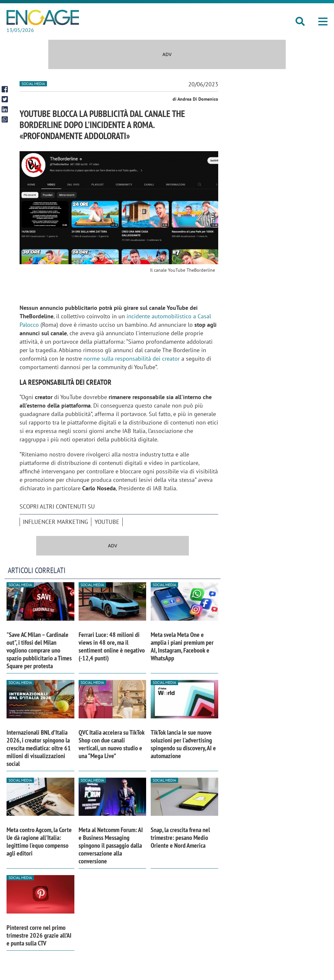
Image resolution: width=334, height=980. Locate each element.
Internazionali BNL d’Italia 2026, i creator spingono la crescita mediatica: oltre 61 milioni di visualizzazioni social (39, 748)
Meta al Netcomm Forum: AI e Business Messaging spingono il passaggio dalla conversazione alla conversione (111, 845)
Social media (33, 84)
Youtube (107, 522)
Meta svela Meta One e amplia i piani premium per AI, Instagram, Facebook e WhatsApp (182, 646)
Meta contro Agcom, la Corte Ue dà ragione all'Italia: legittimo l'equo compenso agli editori (39, 842)
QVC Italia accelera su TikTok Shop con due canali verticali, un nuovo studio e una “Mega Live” (112, 744)
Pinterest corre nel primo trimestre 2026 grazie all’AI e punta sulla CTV (39, 935)
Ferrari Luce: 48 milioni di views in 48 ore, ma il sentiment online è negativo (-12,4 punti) (112, 646)
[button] (323, 22)
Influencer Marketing (55, 522)
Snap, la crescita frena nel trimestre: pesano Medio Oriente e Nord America (180, 838)
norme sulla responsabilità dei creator (132, 359)
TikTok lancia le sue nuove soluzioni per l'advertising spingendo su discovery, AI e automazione (183, 744)
